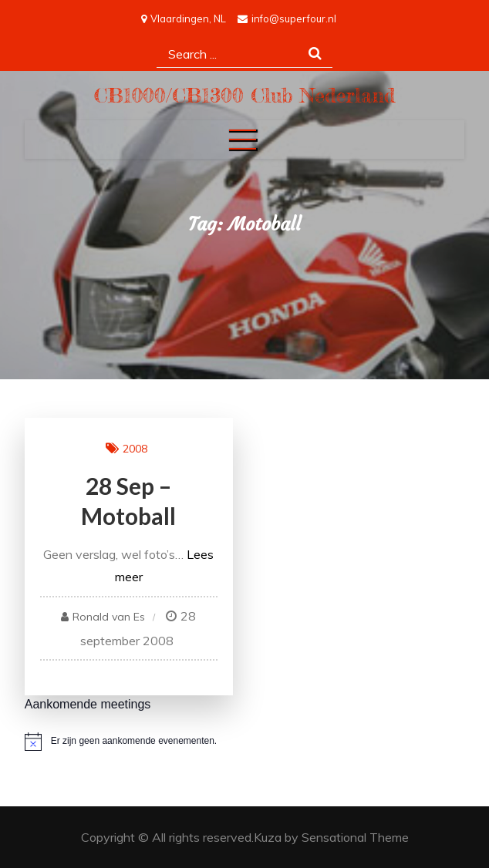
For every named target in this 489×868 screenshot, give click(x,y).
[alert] (245, 742)
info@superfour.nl (287, 19)
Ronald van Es (109, 617)
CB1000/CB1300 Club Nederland (245, 95)
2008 (135, 449)
